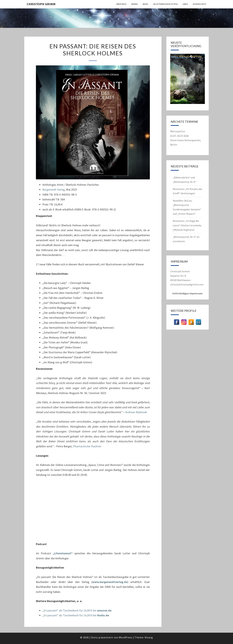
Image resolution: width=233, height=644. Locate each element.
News (145, 4)
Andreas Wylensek (136, 412)
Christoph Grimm (41, 4)
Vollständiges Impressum (187, 293)
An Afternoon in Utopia (165, 4)
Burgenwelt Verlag (54, 189)
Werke (135, 4)
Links (185, 4)
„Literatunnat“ (63, 553)
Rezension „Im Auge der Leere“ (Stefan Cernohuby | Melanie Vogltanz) (187, 225)
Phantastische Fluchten (87, 446)
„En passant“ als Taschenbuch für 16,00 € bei (77, 610)
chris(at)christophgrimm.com (187, 284)
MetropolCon (178, 131)
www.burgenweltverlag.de (110, 582)
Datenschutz (200, 4)
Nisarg (149, 637)
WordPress (126, 637)
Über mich (121, 4)
